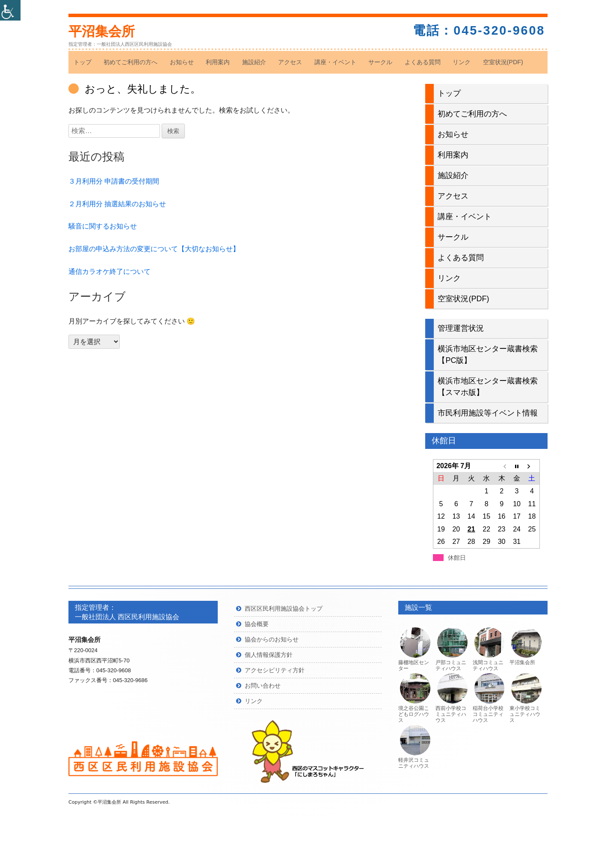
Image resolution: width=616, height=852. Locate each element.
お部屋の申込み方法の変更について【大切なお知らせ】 (154, 249)
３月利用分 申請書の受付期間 (114, 181)
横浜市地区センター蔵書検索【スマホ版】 (488, 387)
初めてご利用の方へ (130, 62)
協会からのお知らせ (272, 639)
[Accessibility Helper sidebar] (10, 10)
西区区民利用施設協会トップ (284, 609)
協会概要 (257, 624)
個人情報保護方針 (269, 655)
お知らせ (182, 62)
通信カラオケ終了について (110, 272)
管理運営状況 (461, 328)
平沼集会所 (102, 31)
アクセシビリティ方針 (275, 670)
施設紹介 (254, 62)
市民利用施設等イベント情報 (488, 413)
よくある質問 (423, 62)
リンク (462, 62)
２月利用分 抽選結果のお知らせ (117, 204)
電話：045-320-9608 (479, 30)
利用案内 (218, 62)
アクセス (290, 62)
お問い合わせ (263, 686)
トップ (83, 62)
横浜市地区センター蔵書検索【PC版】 (488, 355)
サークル (380, 62)
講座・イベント (335, 62)
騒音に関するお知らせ (103, 226)
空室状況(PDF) (503, 62)
